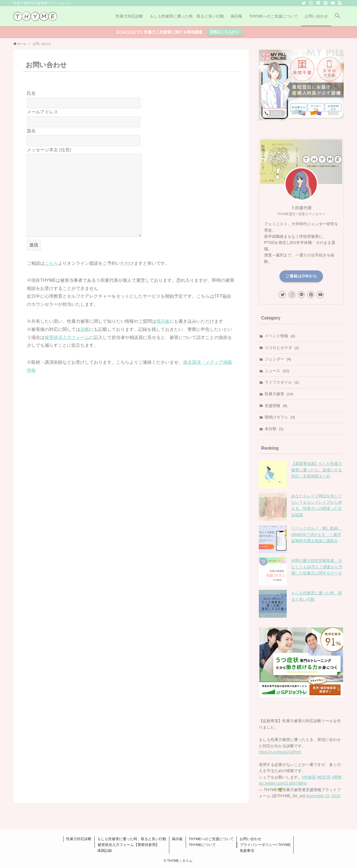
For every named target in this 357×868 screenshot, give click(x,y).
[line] (318, 3)
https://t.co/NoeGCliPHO (280, 752)
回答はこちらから (225, 32)
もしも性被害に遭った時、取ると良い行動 (132, 839)
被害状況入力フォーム (67, 337)
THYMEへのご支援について (211, 839)
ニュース (277, 371)
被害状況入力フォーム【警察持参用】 (128, 845)
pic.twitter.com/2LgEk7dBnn (283, 783)
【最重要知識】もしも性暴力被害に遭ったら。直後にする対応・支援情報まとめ (317, 470)
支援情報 (276, 406)
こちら (51, 263)
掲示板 (163, 321)
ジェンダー (278, 359)
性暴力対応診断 (79, 839)
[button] (337, 16)
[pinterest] (325, 3)
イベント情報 (280, 336)
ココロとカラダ (282, 348)
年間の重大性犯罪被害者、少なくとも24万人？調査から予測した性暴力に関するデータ (317, 567)
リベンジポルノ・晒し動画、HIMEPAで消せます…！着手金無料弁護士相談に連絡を (317, 534)
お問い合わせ (250, 839)
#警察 (337, 777)
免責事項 (247, 851)
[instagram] (311, 3)
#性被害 (309, 777)
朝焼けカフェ (280, 417)
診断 (85, 329)
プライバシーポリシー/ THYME (265, 845)
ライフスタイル (282, 382)
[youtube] (333, 3)
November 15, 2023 (323, 796)
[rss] (340, 3)
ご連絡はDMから (301, 276)
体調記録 (105, 851)
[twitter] (304, 3)
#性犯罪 (324, 777)
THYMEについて (202, 845)
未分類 (274, 429)
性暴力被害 (279, 394)
